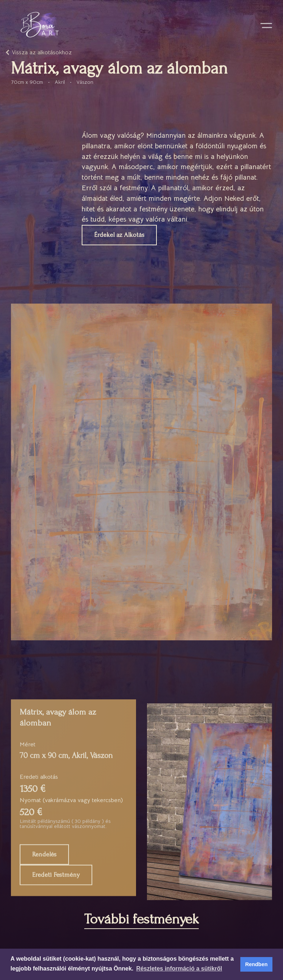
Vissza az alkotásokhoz (42, 52)
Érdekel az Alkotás (119, 237)
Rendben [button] (256, 964)
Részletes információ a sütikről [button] (179, 969)
